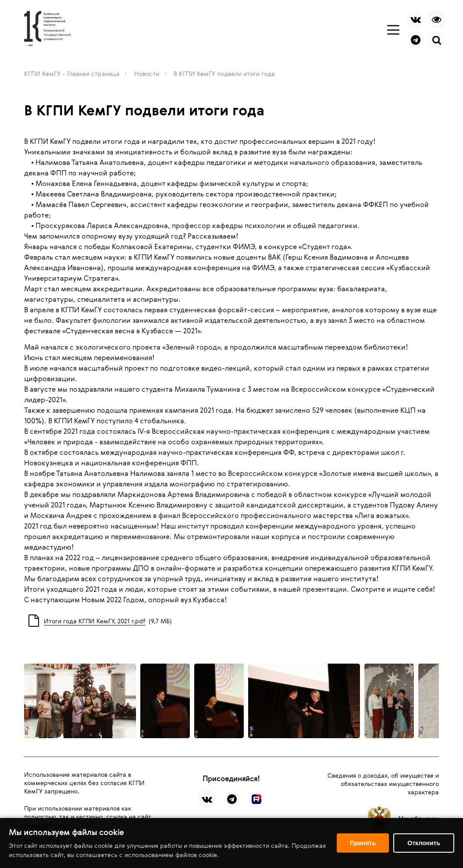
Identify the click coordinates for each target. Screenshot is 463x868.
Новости (147, 73)
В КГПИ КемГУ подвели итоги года (224, 73)
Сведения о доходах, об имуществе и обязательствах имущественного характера (383, 784)
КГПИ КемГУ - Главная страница (72, 73)
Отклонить (424, 843)
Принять (363, 843)
